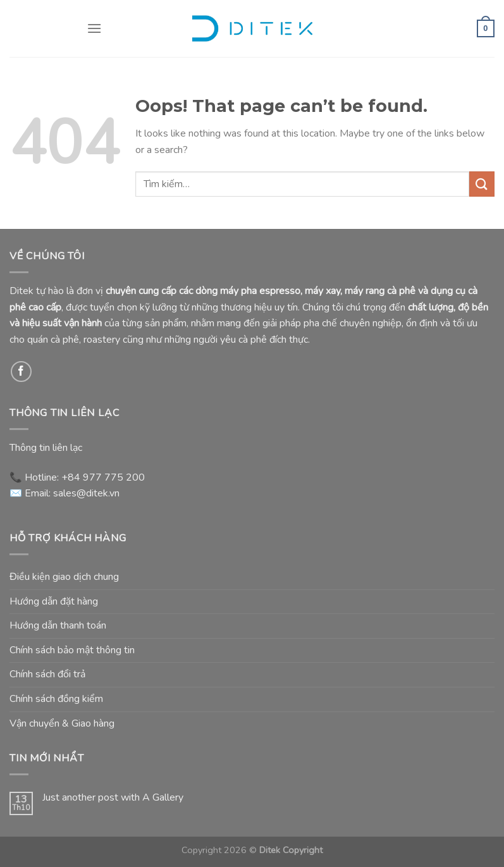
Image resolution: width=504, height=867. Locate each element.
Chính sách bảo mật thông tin (72, 650)
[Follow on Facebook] (21, 372)
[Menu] (94, 28)
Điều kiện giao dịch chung (64, 577)
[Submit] (482, 184)
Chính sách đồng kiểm (56, 699)
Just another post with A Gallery (113, 798)
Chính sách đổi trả (47, 674)
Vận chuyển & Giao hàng (62, 723)
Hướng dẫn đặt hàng (54, 601)
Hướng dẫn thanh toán (58, 625)
